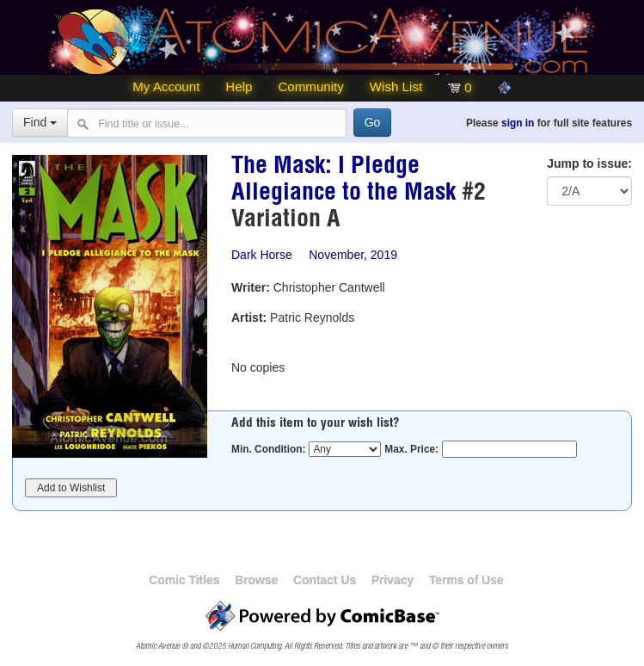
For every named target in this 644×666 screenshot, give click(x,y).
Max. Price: (411, 449)
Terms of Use (466, 580)
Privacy (393, 580)
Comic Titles (184, 580)
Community (310, 86)
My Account (166, 86)
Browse (256, 580)
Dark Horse (262, 255)
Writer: (251, 287)
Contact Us (325, 580)
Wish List (396, 86)
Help (239, 86)
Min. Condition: (269, 449)
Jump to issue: (589, 163)
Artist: (249, 318)
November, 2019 (353, 255)
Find (40, 122)
